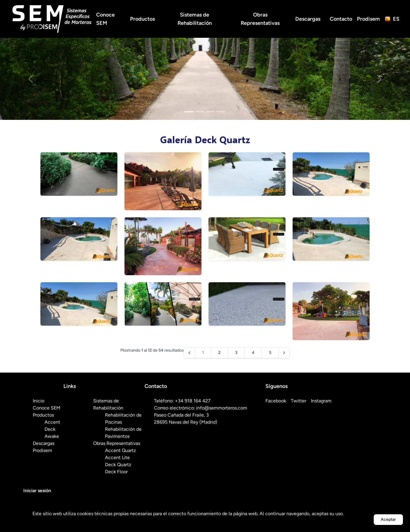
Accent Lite (117, 457)
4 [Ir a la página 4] (253, 353)
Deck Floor (116, 472)
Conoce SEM (105, 19)
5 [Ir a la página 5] (270, 353)
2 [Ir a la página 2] (219, 353)
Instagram (321, 401)
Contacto (341, 19)
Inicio (38, 401)
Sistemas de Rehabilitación (195, 19)
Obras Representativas (260, 19)
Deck (50, 429)
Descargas (308, 19)
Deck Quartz (118, 465)
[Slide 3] (210, 112)
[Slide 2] (200, 112)
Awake (52, 436)
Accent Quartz (120, 450)
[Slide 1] (189, 112)
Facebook (276, 401)
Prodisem (368, 19)
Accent (52, 422)
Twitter (299, 401)
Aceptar (388, 519)
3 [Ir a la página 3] (236, 353)
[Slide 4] (221, 112)
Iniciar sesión (37, 491)
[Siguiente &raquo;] (284, 353)
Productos (142, 19)
